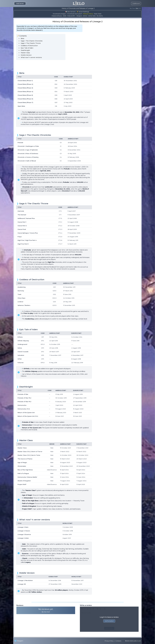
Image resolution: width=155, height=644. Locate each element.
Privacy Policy (109, 641)
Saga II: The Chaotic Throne (31, 43)
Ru (131, 8)
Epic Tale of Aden (27, 48)
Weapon (79, 16)
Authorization (109, 621)
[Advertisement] (77, 65)
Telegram (19, 641)
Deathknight (25, 50)
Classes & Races (57, 16)
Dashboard (136, 3)
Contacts (118, 641)
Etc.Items (100, 16)
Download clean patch (75, 14)
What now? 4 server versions (31, 57)
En (137, 8)
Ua (134, 8)
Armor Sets (92, 16)
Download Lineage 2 (60, 14)
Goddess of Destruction (29, 46)
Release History (88, 14)
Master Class (25, 53)
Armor (85, 16)
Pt (140, 8)
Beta (22, 38)
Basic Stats (98, 14)
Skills (65, 16)
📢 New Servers (70, 12)
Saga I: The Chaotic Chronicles (32, 41)
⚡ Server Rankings (83, 12)
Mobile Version (26, 55)
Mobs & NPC (71, 16)
